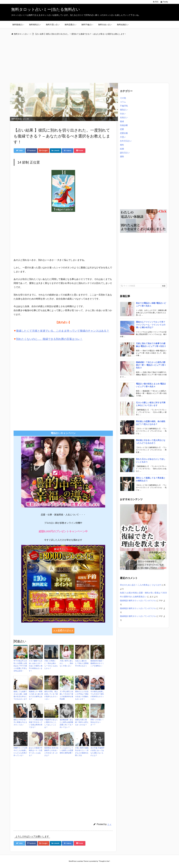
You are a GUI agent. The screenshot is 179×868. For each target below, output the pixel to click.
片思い (123, 137)
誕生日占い (125, 153)
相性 (122, 145)
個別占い (124, 110)
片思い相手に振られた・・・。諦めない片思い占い (66, 663)
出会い (123, 114)
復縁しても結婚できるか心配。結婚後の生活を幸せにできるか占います (20, 695)
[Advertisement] (89, 59)
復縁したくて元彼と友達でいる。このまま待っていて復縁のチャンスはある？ (63, 331)
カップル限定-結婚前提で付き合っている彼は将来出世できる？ (36, 723)
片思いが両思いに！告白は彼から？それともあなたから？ (51, 665)
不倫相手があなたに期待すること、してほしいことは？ (51, 723)
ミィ (109, 824)
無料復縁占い (18, 25)
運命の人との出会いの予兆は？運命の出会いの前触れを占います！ (82, 695)
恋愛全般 (124, 133)
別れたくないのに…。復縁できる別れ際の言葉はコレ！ (49, 339)
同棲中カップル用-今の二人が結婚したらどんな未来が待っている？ (21, 752)
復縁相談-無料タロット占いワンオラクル (138, 601)
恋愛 (122, 129)
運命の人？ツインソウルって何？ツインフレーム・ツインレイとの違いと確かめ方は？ (151, 325)
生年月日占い (126, 141)
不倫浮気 (124, 106)
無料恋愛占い (70, 25)
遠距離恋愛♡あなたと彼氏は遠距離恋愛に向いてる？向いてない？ (66, 723)
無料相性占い (35, 25)
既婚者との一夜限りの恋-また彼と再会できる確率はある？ (36, 695)
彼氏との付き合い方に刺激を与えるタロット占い (20, 722)
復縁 (122, 121)
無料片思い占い (53, 25)
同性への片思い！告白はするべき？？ (97, 722)
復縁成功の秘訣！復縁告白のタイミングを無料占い (97, 663)
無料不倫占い (87, 25)
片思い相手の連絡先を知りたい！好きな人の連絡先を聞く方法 (82, 752)
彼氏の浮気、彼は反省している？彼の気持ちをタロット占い (51, 695)
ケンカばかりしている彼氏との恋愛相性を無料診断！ (66, 750)
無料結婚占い (123, 25)
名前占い (124, 117)
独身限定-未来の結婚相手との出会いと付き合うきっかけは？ (51, 752)
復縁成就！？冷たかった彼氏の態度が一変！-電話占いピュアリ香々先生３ (151, 365)
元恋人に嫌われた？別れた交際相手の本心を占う (82, 663)
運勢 (122, 157)
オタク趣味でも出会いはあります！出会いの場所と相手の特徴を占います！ (36, 666)
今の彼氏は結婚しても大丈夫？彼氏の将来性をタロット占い (97, 695)
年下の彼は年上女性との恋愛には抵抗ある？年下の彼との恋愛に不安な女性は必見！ (20, 666)
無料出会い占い (105, 25)
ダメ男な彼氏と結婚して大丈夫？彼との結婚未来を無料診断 (66, 695)
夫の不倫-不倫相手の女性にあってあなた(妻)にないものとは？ (97, 752)
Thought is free (104, 861)
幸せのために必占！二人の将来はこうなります (141, 585)
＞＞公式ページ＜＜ (63, 630)
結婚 (122, 149)
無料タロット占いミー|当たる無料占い (46, 9)
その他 (123, 98)
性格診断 (124, 125)
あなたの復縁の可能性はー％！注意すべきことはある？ (36, 752)
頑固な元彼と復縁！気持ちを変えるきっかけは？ (82, 722)
